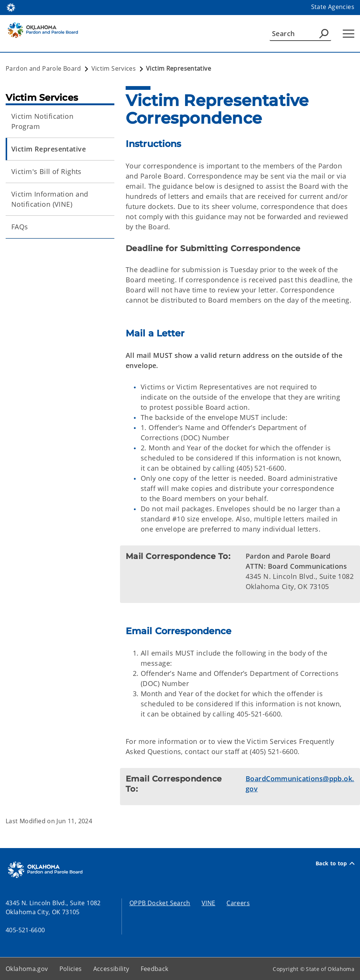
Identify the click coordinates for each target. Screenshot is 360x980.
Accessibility (111, 969)
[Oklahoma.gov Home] (11, 7)
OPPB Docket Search (160, 903)
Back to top (335, 863)
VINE (209, 903)
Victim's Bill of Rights (46, 171)
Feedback (155, 969)
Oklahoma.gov (27, 969)
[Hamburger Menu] (349, 34)
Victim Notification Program (42, 121)
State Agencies (333, 7)
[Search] (300, 33)
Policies (71, 969)
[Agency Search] (324, 33)
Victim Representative (49, 149)
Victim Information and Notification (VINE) (50, 199)
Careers (238, 903)
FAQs (20, 227)
